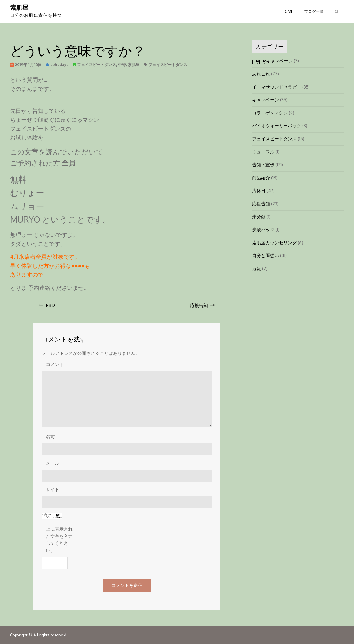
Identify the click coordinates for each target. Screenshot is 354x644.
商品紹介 (261, 178)
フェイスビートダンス (97, 64)
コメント (55, 364)
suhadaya (60, 64)
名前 (50, 436)
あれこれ (261, 74)
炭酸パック (263, 230)
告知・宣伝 (263, 165)
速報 (257, 269)
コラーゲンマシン (270, 113)
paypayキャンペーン (272, 61)
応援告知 (199, 305)
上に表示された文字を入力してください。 (59, 540)
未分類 (259, 217)
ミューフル (263, 152)
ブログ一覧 (314, 11)
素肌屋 (19, 7)
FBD (50, 305)
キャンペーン (265, 100)
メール (53, 463)
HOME (287, 11)
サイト (53, 489)
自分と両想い (265, 255)
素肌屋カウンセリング (274, 243)
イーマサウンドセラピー (277, 87)
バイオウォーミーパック (277, 126)
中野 (122, 64)
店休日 (259, 191)
